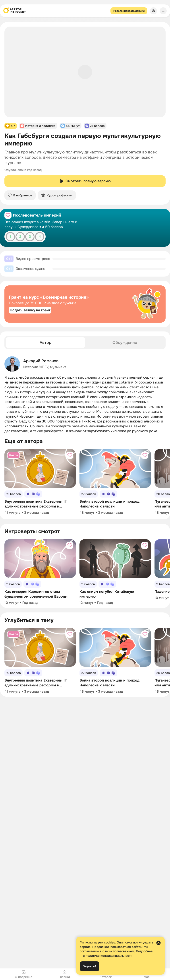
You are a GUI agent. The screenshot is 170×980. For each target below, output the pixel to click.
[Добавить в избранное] (8, 215)
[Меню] (163, 11)
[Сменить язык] (153, 11)
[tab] (45, 343)
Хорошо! (90, 966)
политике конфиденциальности (109, 956)
